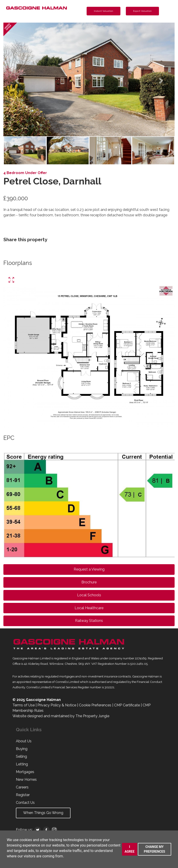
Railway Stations (89, 621)
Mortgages (25, 772)
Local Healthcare (89, 608)
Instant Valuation (104, 11)
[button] (16, 79)
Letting (22, 764)
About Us (24, 741)
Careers (22, 787)
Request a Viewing (89, 569)
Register (23, 795)
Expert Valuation (142, 11)
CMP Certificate (127, 705)
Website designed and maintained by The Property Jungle (61, 716)
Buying (22, 749)
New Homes (26, 780)
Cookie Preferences (95, 705)
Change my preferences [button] (154, 849)
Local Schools (89, 595)
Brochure (89, 582)
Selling (21, 756)
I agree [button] (130, 849)
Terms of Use (24, 705)
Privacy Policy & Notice (57, 705)
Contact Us (25, 803)
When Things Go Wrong (43, 813)
